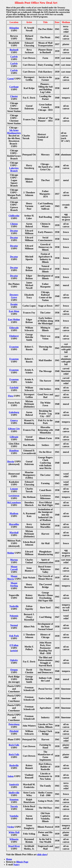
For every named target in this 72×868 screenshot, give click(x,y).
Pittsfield (14, 731)
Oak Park (14, 636)
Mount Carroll (14, 568)
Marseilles (14, 524)
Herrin (11, 462)
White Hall (14, 832)
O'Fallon (14, 645)
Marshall (14, 533)
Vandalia (14, 816)
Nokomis (14, 616)
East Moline (14, 320)
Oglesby (14, 660)
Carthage (14, 87)
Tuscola (14, 806)
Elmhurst (14, 336)
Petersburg (14, 724)
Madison (14, 513)
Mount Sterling (14, 584)
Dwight (14, 304)
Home (9, 859)
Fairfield (14, 388)
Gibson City (14, 429)
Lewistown (14, 496)
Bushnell (14, 50)
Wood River (14, 846)
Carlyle (14, 57)
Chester (14, 96)
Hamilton (14, 451)
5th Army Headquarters (14, 132)
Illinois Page (22, 862)
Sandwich (14, 785)
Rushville (14, 765)
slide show (42, 855)
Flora (11, 396)
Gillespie (14, 437)
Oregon (14, 670)
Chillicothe (14, 216)
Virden (11, 827)
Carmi (11, 79)
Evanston (14, 347)
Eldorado (14, 328)
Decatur (14, 231)
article (14, 651)
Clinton (14, 224)
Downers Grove (14, 296)
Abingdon (14, 28)
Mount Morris (12, 578)
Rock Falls (14, 745)
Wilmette (14, 839)
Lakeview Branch (14, 169)
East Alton (14, 311)
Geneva (14, 420)
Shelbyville (14, 793)
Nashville (14, 606)
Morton (14, 560)
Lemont (14, 489)
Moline (11, 553)
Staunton (14, 800)
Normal (14, 625)
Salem (11, 776)
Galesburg (14, 412)
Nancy (17, 865)
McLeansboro (14, 503)
